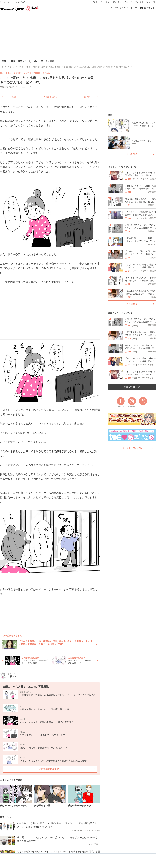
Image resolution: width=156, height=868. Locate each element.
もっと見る (132, 154)
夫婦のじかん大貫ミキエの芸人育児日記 (33, 73)
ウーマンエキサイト (24, 87)
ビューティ (117, 2)
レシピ (109, 2)
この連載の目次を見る (50, 769)
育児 (13, 61)
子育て (95, 2)
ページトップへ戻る (132, 448)
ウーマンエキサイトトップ (124, 8)
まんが (126, 2)
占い (132, 2)
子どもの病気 (48, 61)
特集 (110, 115)
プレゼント (139, 2)
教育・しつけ (25, 61)
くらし (102, 2)
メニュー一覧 (150, 2)
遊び (36, 61)
